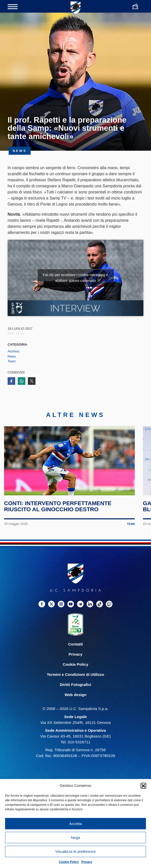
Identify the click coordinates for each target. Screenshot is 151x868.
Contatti (75, 644)
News (12, 356)
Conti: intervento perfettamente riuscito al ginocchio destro (58, 506)
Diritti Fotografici (75, 685)
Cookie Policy (69, 862)
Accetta (75, 824)
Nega (75, 838)
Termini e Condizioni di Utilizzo (75, 675)
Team (12, 361)
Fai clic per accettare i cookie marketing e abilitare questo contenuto (75, 278)
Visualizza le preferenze (76, 851)
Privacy (87, 862)
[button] (143, 786)
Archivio (13, 351)
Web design (75, 695)
